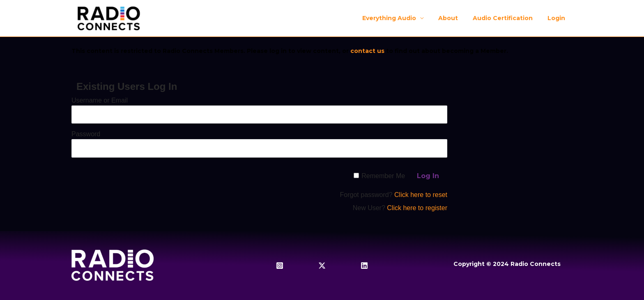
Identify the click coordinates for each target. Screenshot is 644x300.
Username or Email (100, 100)
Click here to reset (421, 195)
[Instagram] (280, 266)
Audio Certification (508, 18)
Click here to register (417, 208)
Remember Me (383, 176)
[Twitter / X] (322, 266)
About (456, 18)
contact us (367, 51)
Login (558, 18)
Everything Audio (401, 18)
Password (86, 134)
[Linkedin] (364, 266)
